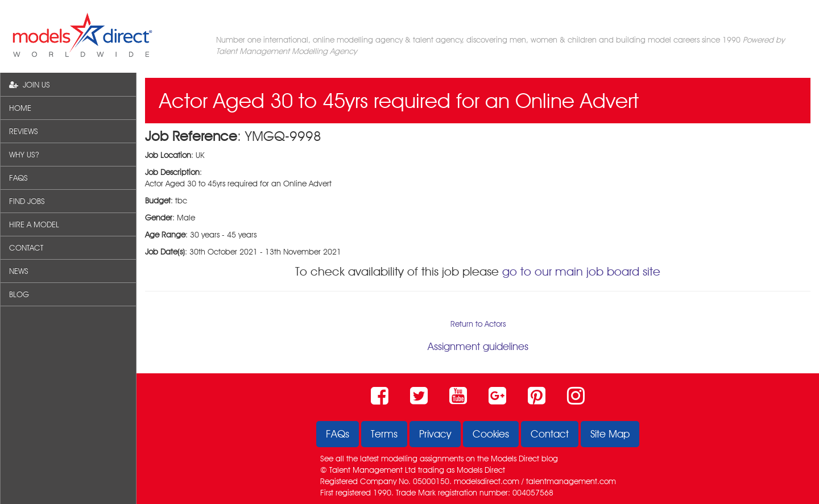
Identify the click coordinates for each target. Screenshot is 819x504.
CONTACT (26, 248)
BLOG (19, 294)
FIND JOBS (27, 201)
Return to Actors (478, 324)
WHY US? (24, 155)
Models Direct (515, 459)
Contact (550, 434)
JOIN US (30, 85)
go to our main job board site (581, 271)
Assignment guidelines (478, 346)
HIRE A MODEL (34, 224)
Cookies (491, 434)
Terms (384, 434)
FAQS (18, 178)
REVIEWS (24, 131)
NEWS (19, 271)
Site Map (610, 434)
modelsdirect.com (487, 481)
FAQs (338, 434)
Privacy (435, 434)
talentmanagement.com (571, 481)
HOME (20, 108)
